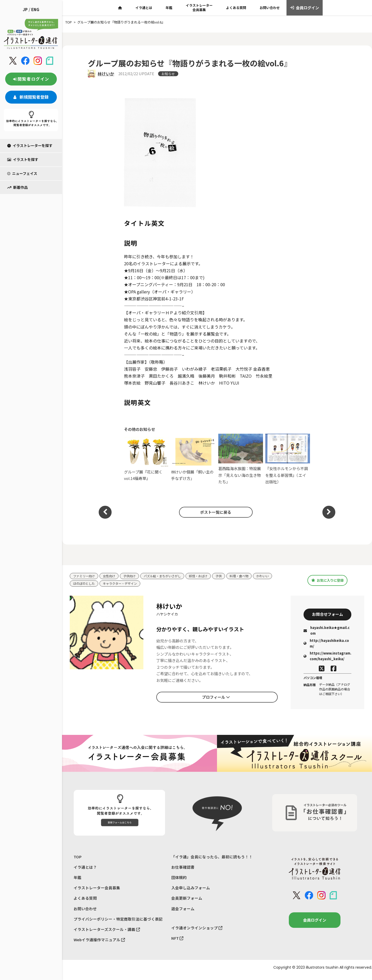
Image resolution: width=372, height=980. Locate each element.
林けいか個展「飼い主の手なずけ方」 (193, 459)
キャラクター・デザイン (123, 584)
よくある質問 (236, 8)
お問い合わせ (270, 8)
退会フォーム (183, 912)
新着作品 (17, 187)
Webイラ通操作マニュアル (100, 944)
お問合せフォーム (328, 615)
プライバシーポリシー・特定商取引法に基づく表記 (118, 923)
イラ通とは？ (85, 869)
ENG (35, 9)
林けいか (106, 74)
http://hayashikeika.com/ (326, 645)
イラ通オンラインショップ (197, 932)
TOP (78, 858)
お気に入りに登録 (327, 580)
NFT (177, 942)
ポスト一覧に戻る (214, 512)
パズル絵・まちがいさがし (168, 576)
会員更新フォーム (187, 901)
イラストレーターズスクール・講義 (107, 933)
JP (25, 9)
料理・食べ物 (249, 576)
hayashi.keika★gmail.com (327, 632)
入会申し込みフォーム (191, 890)
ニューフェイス (22, 173)
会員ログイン (305, 8)
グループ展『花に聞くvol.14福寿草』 (146, 459)
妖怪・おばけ (206, 576)
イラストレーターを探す (30, 145)
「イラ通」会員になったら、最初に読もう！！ (212, 858)
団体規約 (179, 880)
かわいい (274, 576)
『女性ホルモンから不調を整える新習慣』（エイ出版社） (288, 459)
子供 (227, 576)
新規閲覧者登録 (31, 97)
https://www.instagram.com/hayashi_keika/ (327, 658)
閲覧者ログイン (31, 79)
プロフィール (216, 698)
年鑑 (169, 8)
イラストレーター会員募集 (199, 7)
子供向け (133, 576)
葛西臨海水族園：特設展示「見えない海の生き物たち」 (241, 459)
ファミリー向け (85, 576)
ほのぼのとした (85, 584)
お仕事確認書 (183, 869)
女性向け (111, 576)
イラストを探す (23, 159)
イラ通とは (144, 8)
